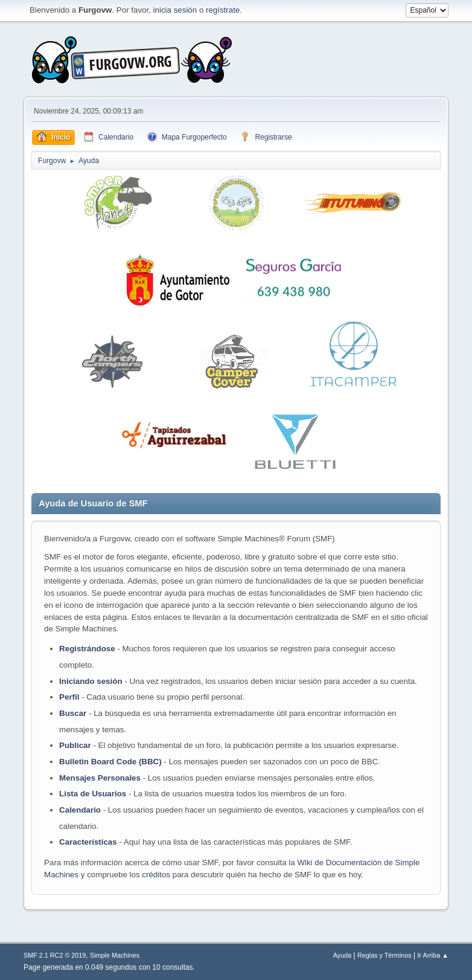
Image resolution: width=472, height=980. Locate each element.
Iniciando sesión (91, 681)
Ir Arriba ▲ (432, 955)
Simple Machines (115, 955)
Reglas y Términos (384, 955)
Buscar (73, 713)
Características (88, 842)
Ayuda (342, 955)
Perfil (69, 697)
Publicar (75, 745)
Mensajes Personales (100, 778)
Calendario (80, 810)
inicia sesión (175, 10)
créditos (156, 875)
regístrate (223, 10)
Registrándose (87, 649)
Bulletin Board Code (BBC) (111, 762)
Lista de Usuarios (93, 794)
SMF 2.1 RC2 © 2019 (55, 955)
